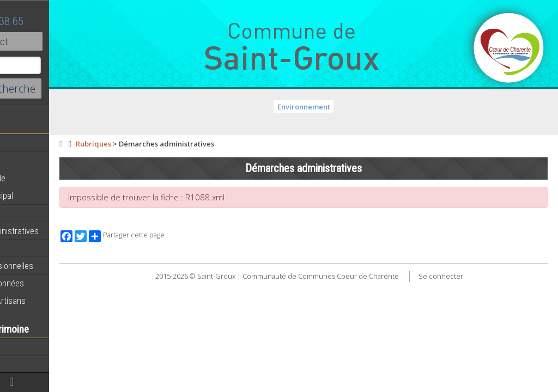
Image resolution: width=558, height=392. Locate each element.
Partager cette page (198, 236)
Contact (60, 41)
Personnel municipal (45, 195)
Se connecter (476, 276)
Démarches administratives (58, 231)
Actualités (27, 143)
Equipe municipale (41, 178)
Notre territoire (35, 347)
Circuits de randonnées (50, 283)
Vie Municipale (35, 248)
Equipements (32, 213)
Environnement (339, 107)
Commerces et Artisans (51, 301)
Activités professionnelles (55, 266)
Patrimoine (28, 364)
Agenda (23, 161)
